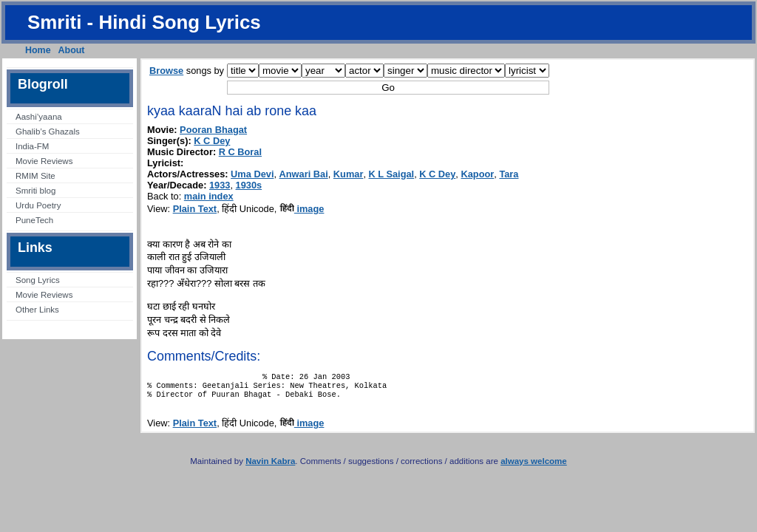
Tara (509, 174)
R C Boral (240, 152)
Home (38, 50)
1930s (249, 185)
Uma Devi (252, 174)
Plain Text (195, 209)
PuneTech (34, 220)
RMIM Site (35, 176)
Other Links (37, 310)
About (72, 50)
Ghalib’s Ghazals (48, 132)
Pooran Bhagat (213, 130)
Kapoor (477, 174)
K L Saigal (392, 174)
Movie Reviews (44, 161)
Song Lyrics (38, 280)
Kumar (349, 174)
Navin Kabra (270, 467)
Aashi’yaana (39, 117)
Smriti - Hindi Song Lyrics (144, 22)
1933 (220, 185)
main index (209, 196)
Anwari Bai (304, 174)
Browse (166, 71)
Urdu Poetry (38, 205)
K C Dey (212, 141)
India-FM (32, 146)
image (302, 209)
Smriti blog (35, 191)
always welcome (534, 467)
